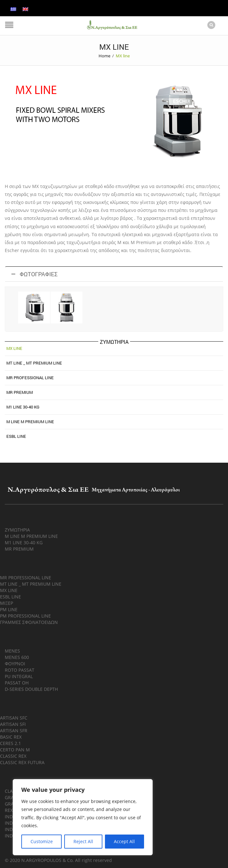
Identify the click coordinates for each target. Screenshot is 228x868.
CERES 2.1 (10, 743)
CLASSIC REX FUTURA (22, 762)
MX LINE (9, 590)
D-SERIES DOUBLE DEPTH (31, 689)
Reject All (83, 841)
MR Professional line (30, 377)
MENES (12, 651)
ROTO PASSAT (20, 670)
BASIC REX (11, 737)
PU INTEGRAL (19, 676)
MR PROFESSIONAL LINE (26, 577)
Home (104, 55)
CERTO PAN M (15, 749)
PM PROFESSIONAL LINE (25, 615)
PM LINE (9, 609)
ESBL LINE (16, 436)
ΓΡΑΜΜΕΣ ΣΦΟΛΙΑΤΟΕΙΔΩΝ (29, 622)
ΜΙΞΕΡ (7, 603)
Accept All (124, 841)
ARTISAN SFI (13, 724)
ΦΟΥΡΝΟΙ (15, 663)
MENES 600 (17, 657)
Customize (42, 841)
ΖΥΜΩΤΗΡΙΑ (17, 529)
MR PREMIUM (20, 392)
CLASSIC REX (13, 756)
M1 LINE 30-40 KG (23, 407)
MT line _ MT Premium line (34, 363)
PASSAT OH (17, 682)
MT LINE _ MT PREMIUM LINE (31, 584)
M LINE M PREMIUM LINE (30, 421)
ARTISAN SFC (14, 717)
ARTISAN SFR (14, 730)
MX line (14, 348)
